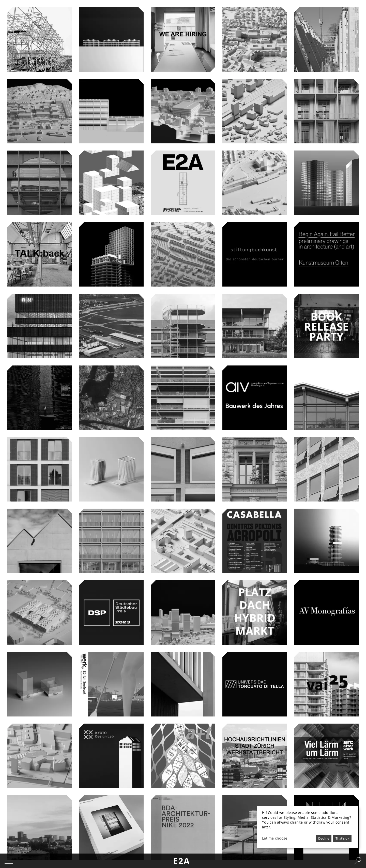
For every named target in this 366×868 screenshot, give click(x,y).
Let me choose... (276, 838)
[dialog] (308, 827)
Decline (324, 838)
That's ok (342, 838)
